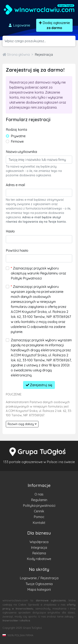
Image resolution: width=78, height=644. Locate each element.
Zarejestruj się (39, 385)
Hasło (10, 231)
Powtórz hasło (17, 250)
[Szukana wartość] (40, 41)
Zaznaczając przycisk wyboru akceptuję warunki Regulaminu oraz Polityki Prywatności (38, 273)
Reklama (39, 553)
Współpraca (39, 542)
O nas (39, 494)
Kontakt (39, 523)
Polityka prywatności (39, 506)
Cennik (39, 511)
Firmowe (17, 141)
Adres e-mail (15, 185)
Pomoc (39, 517)
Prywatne (18, 136)
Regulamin (39, 500)
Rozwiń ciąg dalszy (22, 424)
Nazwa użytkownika (21, 152)
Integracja (39, 547)
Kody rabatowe (39, 559)
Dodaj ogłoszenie (54, 25)
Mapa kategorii (39, 589)
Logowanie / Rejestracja (39, 578)
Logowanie (19, 25)
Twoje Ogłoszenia (39, 584)
